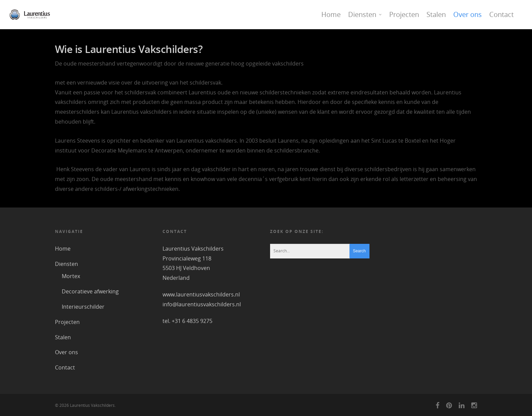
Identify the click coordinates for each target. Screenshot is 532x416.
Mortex (71, 276)
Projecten (404, 14)
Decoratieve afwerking (90, 291)
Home (331, 14)
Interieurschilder (83, 307)
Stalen (436, 14)
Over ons (468, 14)
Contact (501, 14)
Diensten (365, 15)
